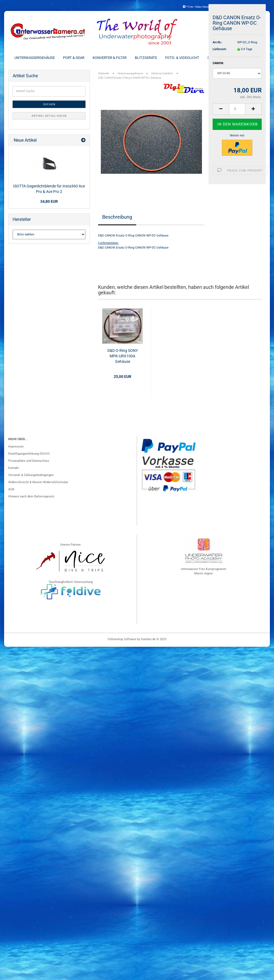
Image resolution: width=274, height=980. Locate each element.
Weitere (253, 58)
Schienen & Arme (222, 58)
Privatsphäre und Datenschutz (29, 461)
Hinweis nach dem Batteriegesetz (31, 496)
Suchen (49, 104)
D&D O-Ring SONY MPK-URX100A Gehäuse (123, 356)
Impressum (16, 447)
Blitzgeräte (146, 58)
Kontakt (14, 468)
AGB (11, 489)
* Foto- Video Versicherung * (201, 7)
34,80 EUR (49, 201)
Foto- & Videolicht (182, 58)
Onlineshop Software (122, 639)
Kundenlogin (249, 7)
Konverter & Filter (110, 58)
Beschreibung (117, 217)
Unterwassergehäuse (35, 58)
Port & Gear (74, 58)
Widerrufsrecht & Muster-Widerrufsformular (38, 482)
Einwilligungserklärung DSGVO (29, 454)
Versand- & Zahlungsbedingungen (31, 475)
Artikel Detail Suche (49, 116)
